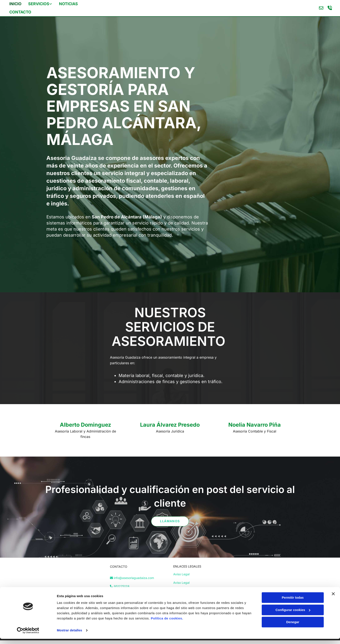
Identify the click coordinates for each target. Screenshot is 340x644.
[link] (44, 4)
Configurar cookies (293, 615)
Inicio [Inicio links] (16, 4)
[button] (170, 521)
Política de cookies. (167, 624)
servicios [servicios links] (39, 4)
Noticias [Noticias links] (68, 4)
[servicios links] (29, 4)
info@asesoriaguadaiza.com (134, 577)
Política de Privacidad (189, 590)
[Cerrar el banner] (333, 599)
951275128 (122, 586)
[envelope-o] (320, 8)
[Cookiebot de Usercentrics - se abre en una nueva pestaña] (28, 636)
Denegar (293, 627)
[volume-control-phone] (329, 8)
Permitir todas (293, 603)
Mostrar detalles (69, 635)
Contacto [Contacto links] (21, 11)
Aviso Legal (181, 573)
